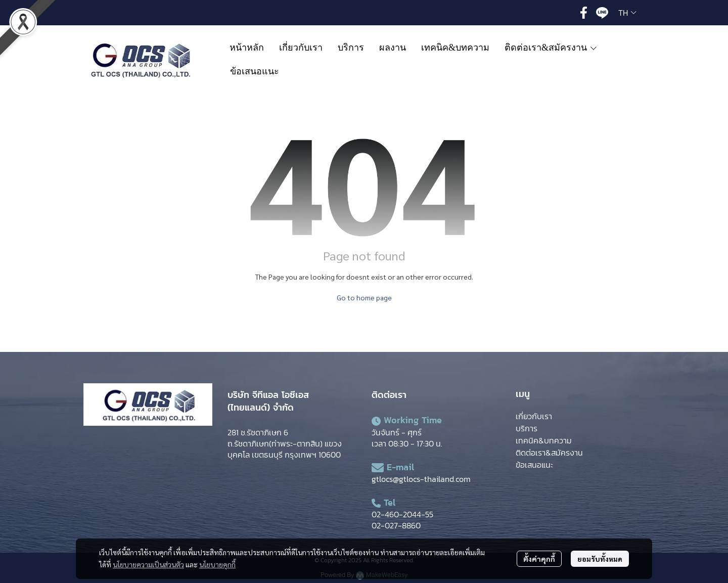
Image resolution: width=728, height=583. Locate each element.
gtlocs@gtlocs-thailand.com (421, 479)
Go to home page (364, 297)
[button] (627, 13)
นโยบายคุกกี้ (217, 564)
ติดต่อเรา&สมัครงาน (549, 453)
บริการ (527, 428)
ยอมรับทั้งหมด (600, 559)
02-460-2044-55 (402, 514)
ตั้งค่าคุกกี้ (539, 559)
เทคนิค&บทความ (544, 440)
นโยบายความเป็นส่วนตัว (148, 564)
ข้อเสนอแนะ (534, 465)
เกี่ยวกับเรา (534, 416)
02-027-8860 (396, 525)
